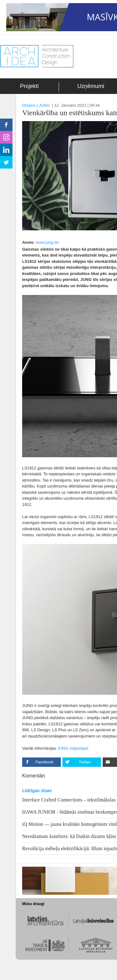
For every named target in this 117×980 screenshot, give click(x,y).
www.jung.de (47, 242)
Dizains (29, 105)
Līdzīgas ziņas (37, 791)
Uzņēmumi (91, 86)
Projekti (29, 86)
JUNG (44, 105)
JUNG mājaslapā (72, 748)
